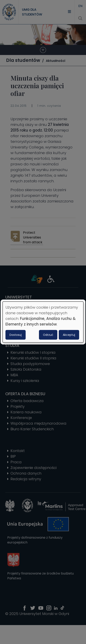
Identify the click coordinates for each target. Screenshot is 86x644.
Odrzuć (48, 335)
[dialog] (43, 322)
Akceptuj (69, 335)
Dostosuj (16, 335)
